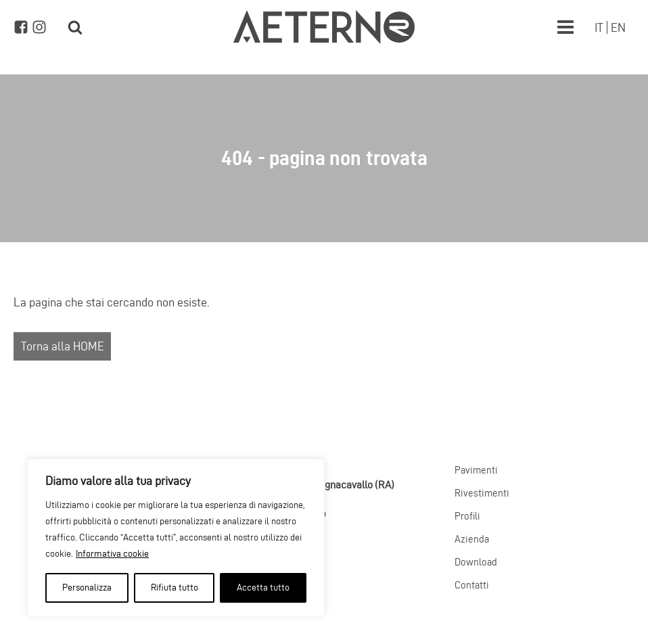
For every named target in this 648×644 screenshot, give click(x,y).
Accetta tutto (263, 588)
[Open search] (75, 27)
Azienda (472, 539)
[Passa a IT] (599, 27)
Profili (467, 516)
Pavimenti (476, 470)
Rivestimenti (482, 493)
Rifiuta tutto (175, 588)
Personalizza (87, 588)
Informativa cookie (112, 554)
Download (476, 562)
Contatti (472, 585)
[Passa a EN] (618, 27)
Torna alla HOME (63, 346)
